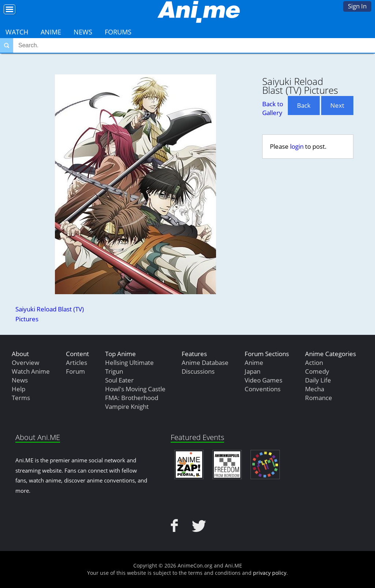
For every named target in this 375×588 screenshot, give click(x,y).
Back (304, 105)
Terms (21, 398)
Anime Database (205, 363)
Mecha (315, 389)
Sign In (357, 6)
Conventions (263, 389)
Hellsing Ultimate (129, 363)
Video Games (263, 380)
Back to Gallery (273, 108)
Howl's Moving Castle (135, 389)
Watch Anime (31, 371)
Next (337, 105)
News (83, 32)
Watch (17, 32)
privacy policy (270, 573)
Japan (253, 371)
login (297, 146)
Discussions (198, 371)
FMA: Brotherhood (132, 398)
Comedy (317, 371)
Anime (51, 32)
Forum (75, 371)
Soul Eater (119, 380)
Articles (77, 363)
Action (314, 363)
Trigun (114, 371)
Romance (319, 398)
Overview (25, 363)
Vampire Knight (127, 406)
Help (18, 389)
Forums (118, 32)
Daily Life (318, 380)
